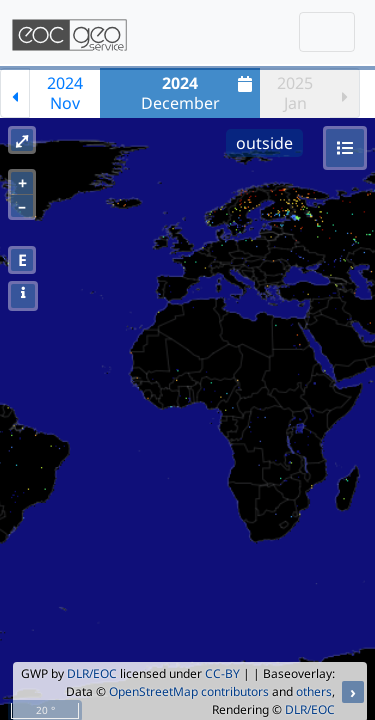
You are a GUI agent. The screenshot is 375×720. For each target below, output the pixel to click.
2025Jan (295, 93)
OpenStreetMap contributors (189, 691)
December (199, 93)
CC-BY (222, 673)
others (314, 691)
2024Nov (65, 93)
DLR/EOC (92, 673)
